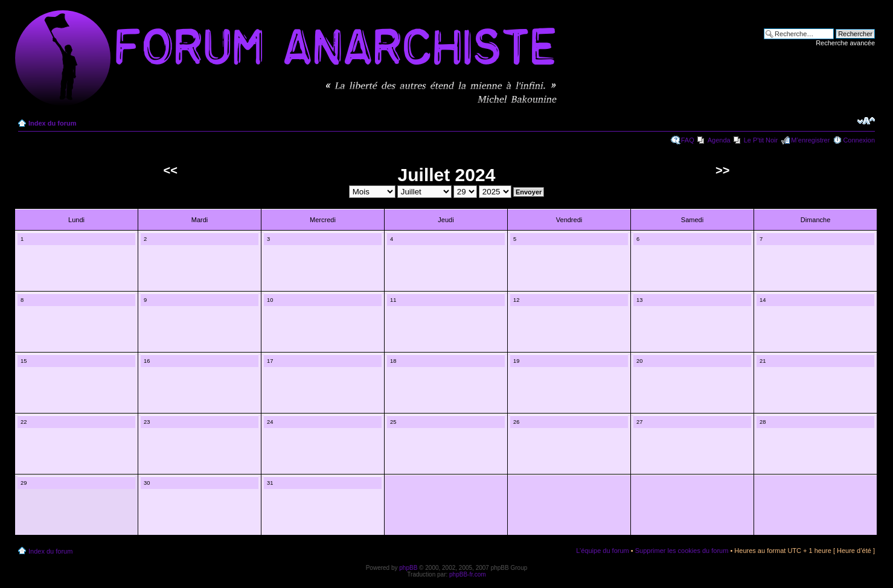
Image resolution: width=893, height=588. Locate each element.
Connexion (859, 140)
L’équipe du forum (602, 551)
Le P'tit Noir (761, 140)
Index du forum (52, 123)
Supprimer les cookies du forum (682, 551)
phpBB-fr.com (468, 574)
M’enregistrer (810, 140)
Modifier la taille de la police (866, 121)
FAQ (688, 140)
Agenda (719, 140)
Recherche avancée (845, 43)
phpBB (408, 568)
